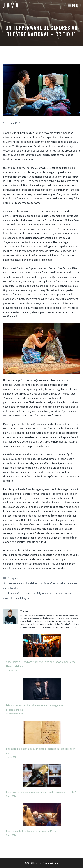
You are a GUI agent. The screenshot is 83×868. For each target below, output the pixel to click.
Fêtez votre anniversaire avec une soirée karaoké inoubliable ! (41, 792)
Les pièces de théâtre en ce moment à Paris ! (32, 831)
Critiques (13, 578)
